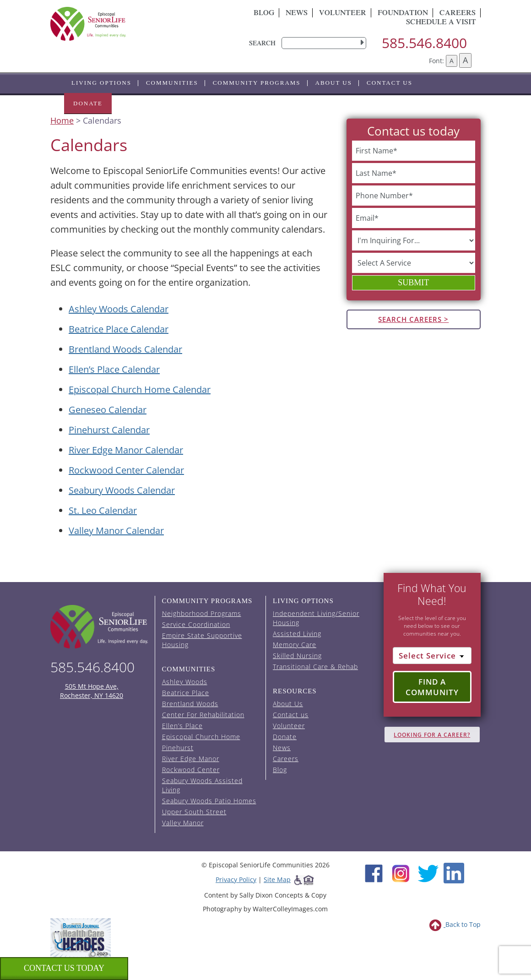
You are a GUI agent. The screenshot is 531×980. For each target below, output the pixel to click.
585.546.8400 (424, 43)
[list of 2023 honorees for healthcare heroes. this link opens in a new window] (81, 937)
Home (62, 120)
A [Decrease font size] (452, 61)
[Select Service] (432, 656)
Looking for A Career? (432, 735)
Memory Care (295, 645)
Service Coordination (196, 624)
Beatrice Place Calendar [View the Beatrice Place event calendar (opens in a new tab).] (119, 329)
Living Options (101, 83)
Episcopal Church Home (201, 737)
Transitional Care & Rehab (315, 667)
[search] (324, 43)
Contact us (390, 83)
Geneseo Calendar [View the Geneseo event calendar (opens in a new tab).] (108, 410)
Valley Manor (183, 823)
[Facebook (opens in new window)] (374, 872)
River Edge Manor (191, 759)
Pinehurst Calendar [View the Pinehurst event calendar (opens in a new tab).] (109, 430)
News (297, 14)
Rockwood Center (191, 770)
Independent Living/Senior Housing (316, 618)
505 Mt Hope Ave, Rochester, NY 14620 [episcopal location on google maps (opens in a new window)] (92, 691)
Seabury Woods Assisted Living (202, 785)
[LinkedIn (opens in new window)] (454, 872)
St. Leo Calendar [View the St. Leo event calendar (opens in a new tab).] (103, 510)
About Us (334, 83)
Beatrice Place (186, 693)
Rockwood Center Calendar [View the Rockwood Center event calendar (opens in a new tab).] (126, 470)
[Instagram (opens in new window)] (401, 872)
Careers (286, 759)
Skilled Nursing (297, 656)
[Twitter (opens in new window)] (428, 872)
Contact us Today (64, 968)
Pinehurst (178, 748)
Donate (88, 103)
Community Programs (257, 83)
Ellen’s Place (182, 726)
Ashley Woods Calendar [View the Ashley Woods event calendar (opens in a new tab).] (119, 309)
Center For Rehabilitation (203, 715)
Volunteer (343, 14)
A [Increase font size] (465, 60)
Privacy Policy (236, 879)
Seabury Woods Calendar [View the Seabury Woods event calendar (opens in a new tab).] (122, 490)
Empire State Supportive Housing (202, 640)
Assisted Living (297, 634)
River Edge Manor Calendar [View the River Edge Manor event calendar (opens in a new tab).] (126, 450)
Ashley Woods (185, 682)
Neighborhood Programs (202, 613)
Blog (264, 14)
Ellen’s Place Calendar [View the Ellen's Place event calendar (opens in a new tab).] (114, 369)
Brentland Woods (190, 704)
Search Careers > (413, 319)
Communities (172, 83)
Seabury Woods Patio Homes (209, 801)
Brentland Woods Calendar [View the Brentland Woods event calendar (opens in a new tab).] (125, 349)
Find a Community (432, 687)
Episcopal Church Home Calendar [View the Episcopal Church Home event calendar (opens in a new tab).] (140, 389)
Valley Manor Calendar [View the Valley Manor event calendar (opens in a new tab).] (116, 531)
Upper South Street (194, 812)
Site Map (277, 879)
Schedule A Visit (441, 23)
